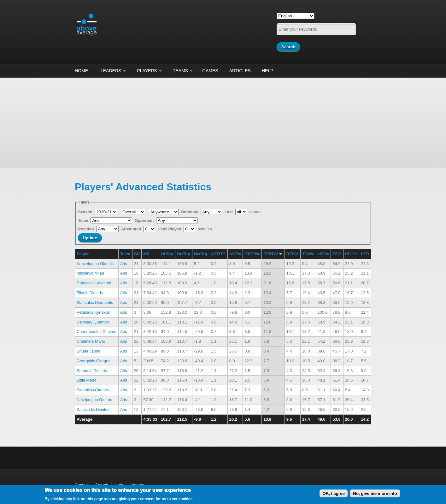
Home (81, 71)
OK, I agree (333, 493)
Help (268, 71)
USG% (351, 254)
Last (229, 212)
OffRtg (167, 254)
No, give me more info (375, 493)
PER (365, 254)
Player (83, 254)
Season (86, 212)
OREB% (252, 254)
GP (137, 254)
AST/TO (218, 254)
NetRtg (201, 254)
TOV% (308, 254)
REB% (292, 254)
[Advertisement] (223, 122)
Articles (240, 71)
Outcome (190, 212)
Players (147, 71)
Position (86, 229)
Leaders (111, 71)
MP (146, 254)
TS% (337, 254)
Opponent (145, 220)
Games (210, 71)
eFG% (323, 254)
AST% (235, 254)
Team (84, 220)
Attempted (132, 229)
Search (102, 485)
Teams (180, 71)
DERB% (273, 254)
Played (176, 229)
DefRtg (184, 254)
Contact (82, 485)
